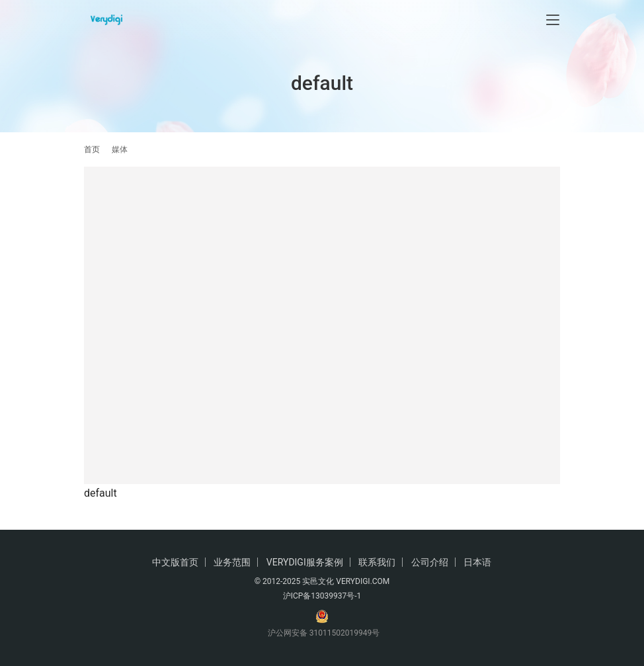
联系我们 (377, 562)
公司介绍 (430, 562)
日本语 (477, 562)
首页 (92, 149)
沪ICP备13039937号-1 (322, 596)
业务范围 (232, 562)
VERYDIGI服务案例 (305, 562)
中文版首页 (175, 562)
